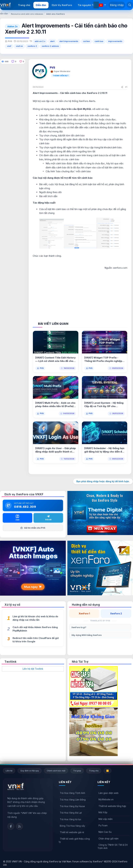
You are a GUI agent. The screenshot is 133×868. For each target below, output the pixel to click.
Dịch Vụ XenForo (62, 5)
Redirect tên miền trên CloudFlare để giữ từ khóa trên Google (36, 640)
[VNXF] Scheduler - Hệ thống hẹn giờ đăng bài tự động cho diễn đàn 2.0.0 (105, 450)
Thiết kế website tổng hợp (112, 806)
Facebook (11, 826)
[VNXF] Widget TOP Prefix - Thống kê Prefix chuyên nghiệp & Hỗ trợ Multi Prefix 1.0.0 (104, 359)
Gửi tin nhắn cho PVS (33, 528)
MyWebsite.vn (106, 799)
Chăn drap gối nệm (108, 839)
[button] (105, 5)
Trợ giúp (77, 771)
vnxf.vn (19, 46)
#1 (126, 87)
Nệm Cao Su (105, 832)
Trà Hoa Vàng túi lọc (71, 819)
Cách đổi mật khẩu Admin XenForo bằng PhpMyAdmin (35, 629)
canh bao (99, 41)
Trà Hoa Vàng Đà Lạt (71, 813)
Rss (20, 826)
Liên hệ (9, 771)
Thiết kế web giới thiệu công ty (74, 840)
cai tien (86, 41)
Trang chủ (24, 5)
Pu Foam (103, 825)
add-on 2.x (40, 41)
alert (52, 41)
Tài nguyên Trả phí (89, 5)
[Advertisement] (80, 293)
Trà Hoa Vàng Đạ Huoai (72, 806)
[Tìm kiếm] (130, 5)
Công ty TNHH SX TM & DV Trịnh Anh (113, 846)
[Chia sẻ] (122, 87)
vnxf (9, 46)
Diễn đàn (41, 5)
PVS (42, 368)
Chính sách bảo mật (56, 771)
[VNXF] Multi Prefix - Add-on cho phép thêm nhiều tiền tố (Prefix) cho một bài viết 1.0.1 (55, 405)
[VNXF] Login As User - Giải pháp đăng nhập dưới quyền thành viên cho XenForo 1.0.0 (56, 450)
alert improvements (69, 41)
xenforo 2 (32, 46)
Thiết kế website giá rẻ (72, 832)
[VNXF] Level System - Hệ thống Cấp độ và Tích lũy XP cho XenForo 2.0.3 (104, 405)
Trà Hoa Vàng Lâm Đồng (73, 800)
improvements (115, 41)
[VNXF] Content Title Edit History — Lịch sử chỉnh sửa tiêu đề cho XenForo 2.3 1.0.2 (55, 359)
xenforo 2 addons (50, 46)
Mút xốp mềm (106, 819)
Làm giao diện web (108, 793)
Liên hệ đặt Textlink (33, 669)
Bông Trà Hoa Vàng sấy (72, 826)
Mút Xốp (103, 812)
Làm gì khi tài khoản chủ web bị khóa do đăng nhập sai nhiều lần (35, 618)
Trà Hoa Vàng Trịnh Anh (72, 793)
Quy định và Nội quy (30, 771)
